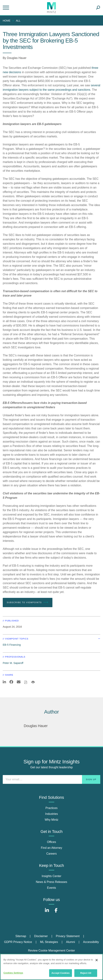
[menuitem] (7, 21)
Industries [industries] (51, 814)
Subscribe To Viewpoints (28, 602)
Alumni (71, 942)
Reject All (86, 973)
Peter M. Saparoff (13, 663)
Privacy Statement (68, 936)
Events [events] (52, 888)
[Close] (97, 960)
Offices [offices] (52, 842)
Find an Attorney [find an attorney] (52, 848)
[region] (52, 967)
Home (7, 21)
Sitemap (21, 936)
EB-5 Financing (12, 645)
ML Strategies (49, 942)
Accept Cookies (61, 973)
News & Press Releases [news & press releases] (52, 882)
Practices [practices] (52, 808)
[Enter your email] (52, 779)
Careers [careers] (52, 854)
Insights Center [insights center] (52, 876)
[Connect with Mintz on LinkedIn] (47, 912)
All (18, 21)
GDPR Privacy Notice (18, 942)
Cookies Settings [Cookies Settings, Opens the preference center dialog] (13, 973)
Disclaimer (41, 936)
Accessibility (91, 942)
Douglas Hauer (17, 58)
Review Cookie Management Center (51, 951)
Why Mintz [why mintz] (52, 820)
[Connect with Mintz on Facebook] (56, 912)
